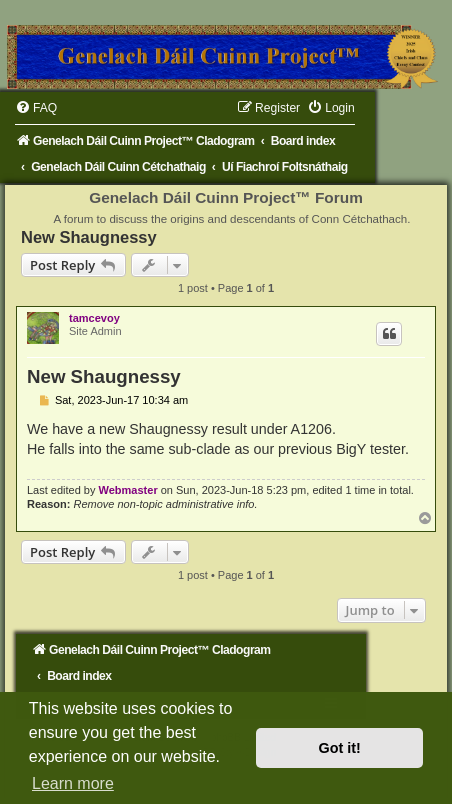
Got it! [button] (340, 748)
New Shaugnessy (89, 237)
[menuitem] (36, 108)
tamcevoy (94, 318)
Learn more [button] (73, 783)
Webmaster (128, 490)
